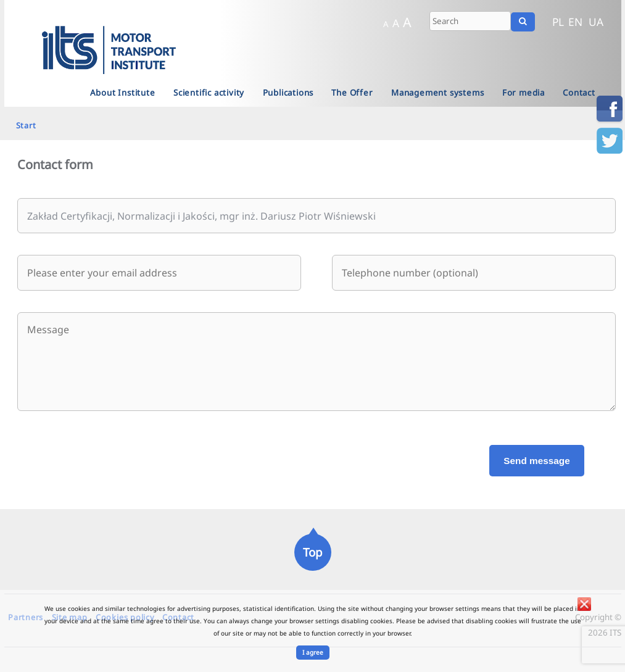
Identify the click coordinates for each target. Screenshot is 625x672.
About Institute (123, 93)
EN (575, 22)
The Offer (352, 93)
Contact (579, 93)
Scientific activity (209, 93)
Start (26, 125)
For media (524, 93)
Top (312, 552)
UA (596, 22)
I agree (313, 652)
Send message (536, 461)
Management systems (437, 93)
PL (558, 22)
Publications (288, 93)
